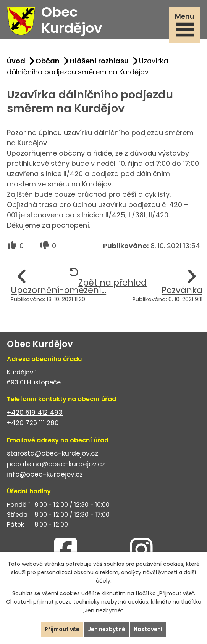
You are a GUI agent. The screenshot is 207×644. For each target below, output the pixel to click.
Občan (48, 61)
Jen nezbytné (107, 629)
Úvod (16, 61)
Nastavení (148, 629)
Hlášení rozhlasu (99, 61)
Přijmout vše (62, 629)
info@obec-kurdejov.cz (45, 474)
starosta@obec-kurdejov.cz (53, 453)
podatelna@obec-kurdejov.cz (56, 464)
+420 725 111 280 (33, 423)
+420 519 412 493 (35, 413)
